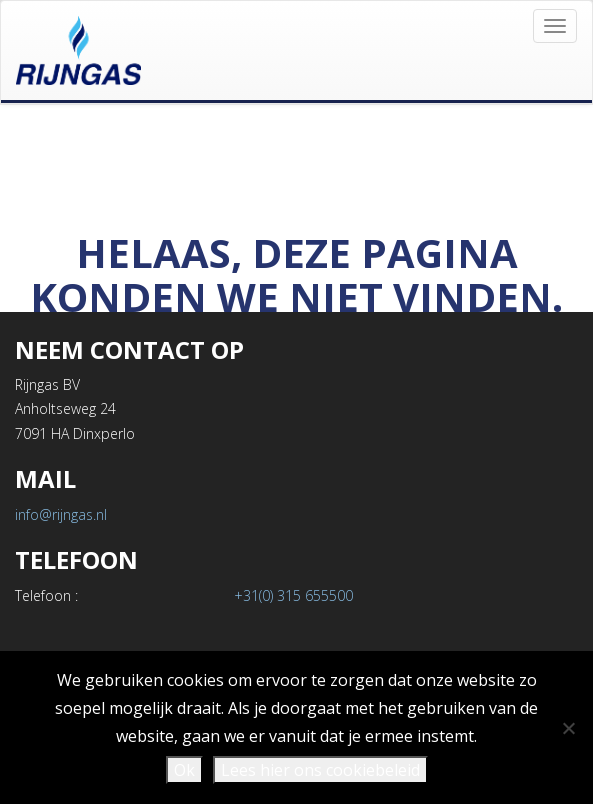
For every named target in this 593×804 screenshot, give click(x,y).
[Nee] (568, 728)
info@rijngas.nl (61, 514)
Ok (184, 770)
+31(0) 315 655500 (293, 595)
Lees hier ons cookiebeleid (320, 770)
